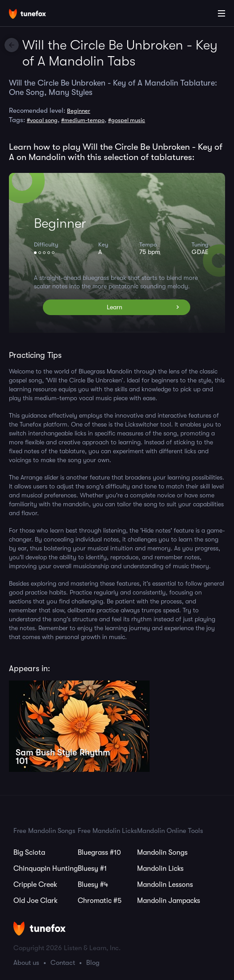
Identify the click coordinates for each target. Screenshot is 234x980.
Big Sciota (29, 853)
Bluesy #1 (92, 869)
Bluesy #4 (93, 885)
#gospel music (127, 120)
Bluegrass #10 (99, 853)
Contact (63, 963)
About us (26, 963)
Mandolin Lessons (165, 885)
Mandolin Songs (162, 853)
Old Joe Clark (36, 901)
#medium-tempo (83, 120)
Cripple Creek (35, 885)
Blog (93, 963)
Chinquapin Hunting (46, 869)
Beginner (79, 111)
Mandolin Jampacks (169, 901)
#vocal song (42, 120)
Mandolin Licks (160, 869)
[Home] (36, 15)
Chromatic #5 (100, 901)
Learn (115, 307)
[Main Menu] (221, 13)
